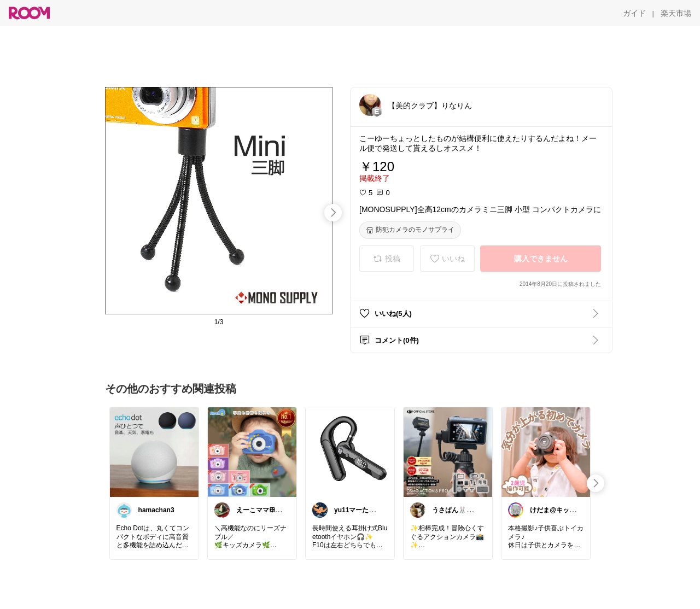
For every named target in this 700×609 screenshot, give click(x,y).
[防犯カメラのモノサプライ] (410, 230)
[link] (154, 452)
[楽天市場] (676, 13)
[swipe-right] (333, 213)
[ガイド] (634, 13)
